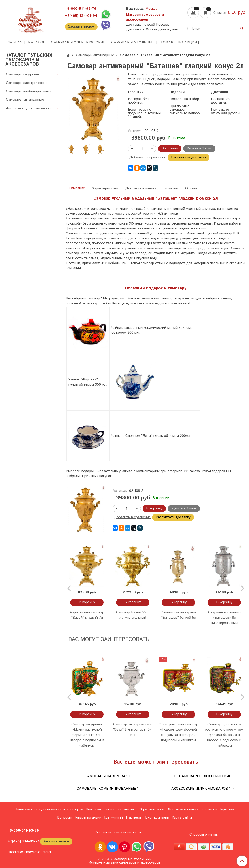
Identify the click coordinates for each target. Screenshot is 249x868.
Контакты (209, 809)
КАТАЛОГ (37, 43)
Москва (151, 9)
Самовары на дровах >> (109, 776)
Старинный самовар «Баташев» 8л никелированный (224, 618)
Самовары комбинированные (29, 91)
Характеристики (105, 188)
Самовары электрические (78, 43)
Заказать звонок (81, 27)
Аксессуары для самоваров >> (202, 789)
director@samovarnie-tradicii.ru (31, 852)
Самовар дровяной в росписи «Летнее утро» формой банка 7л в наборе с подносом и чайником (224, 735)
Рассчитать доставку (189, 157)
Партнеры (134, 818)
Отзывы (192, 188)
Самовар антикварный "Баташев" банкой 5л (179, 615)
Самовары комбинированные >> (109, 789)
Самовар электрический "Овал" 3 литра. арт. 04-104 (133, 730)
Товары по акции (179, 43)
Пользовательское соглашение (111, 809)
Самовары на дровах (23, 74)
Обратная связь (152, 809)
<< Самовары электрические (202, 776)
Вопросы (64, 818)
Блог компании (157, 818)
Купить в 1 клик (199, 148)
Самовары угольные (133, 43)
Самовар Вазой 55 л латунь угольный (133, 615)
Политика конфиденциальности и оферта (49, 809)
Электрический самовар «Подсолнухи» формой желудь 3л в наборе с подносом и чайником (179, 732)
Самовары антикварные (95, 55)
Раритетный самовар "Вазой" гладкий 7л (87, 615)
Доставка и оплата (141, 188)
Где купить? (114, 818)
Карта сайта (182, 818)
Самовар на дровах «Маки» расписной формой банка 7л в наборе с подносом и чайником (87, 735)
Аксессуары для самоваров (28, 108)
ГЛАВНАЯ (14, 43)
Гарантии (171, 188)
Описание (77, 188)
